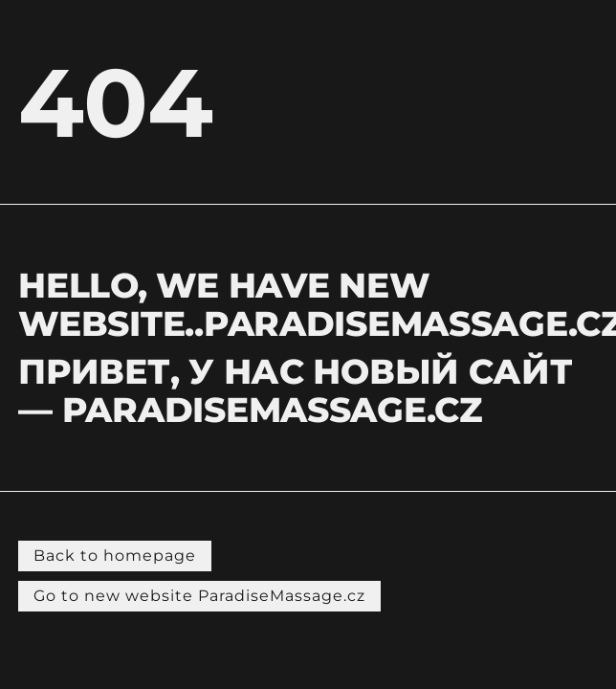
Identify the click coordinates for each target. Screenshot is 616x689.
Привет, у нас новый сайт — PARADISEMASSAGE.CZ (295, 390)
